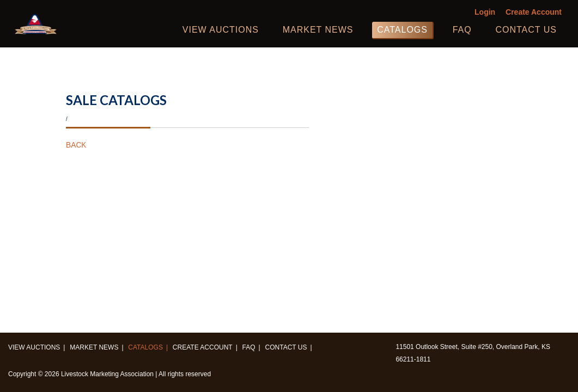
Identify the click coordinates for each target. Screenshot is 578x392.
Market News (318, 30)
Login (485, 12)
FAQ (462, 30)
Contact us (526, 30)
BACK (76, 145)
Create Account (534, 12)
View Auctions (221, 30)
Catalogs (402, 30)
